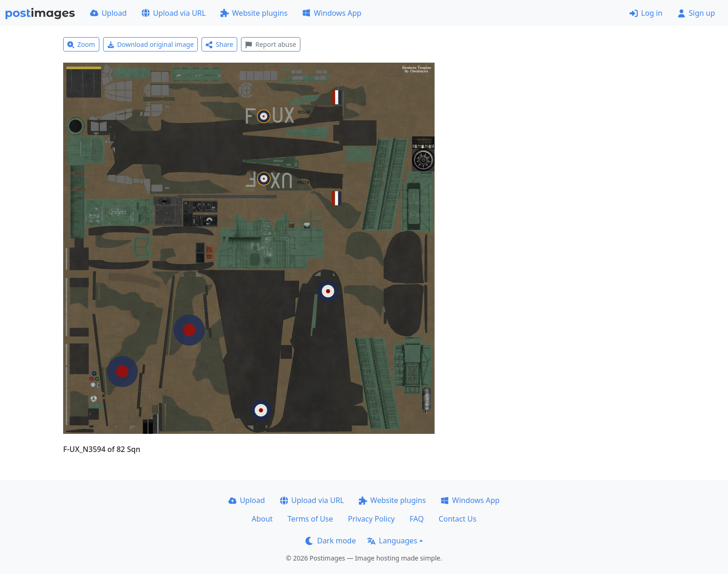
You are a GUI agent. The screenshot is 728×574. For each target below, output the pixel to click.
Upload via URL (174, 13)
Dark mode (331, 541)
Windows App (332, 13)
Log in (646, 13)
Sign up (696, 13)
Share (219, 44)
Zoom (81, 44)
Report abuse (270, 44)
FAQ (416, 519)
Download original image (151, 44)
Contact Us (458, 519)
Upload (108, 13)
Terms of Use (310, 519)
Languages (392, 541)
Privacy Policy (371, 519)
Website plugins (254, 13)
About (262, 519)
